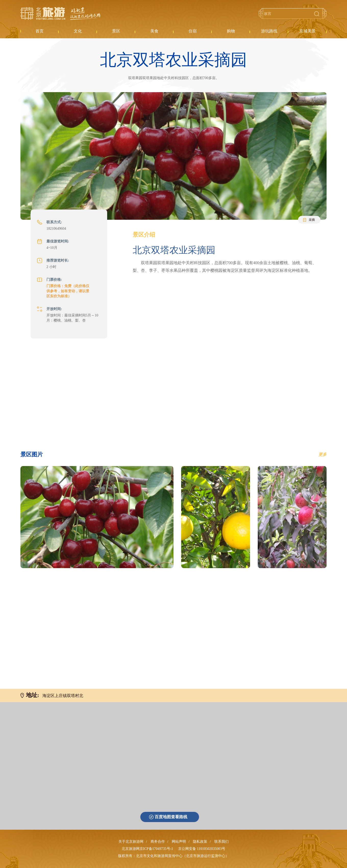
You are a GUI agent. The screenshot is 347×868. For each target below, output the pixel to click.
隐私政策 (200, 842)
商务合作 (158, 842)
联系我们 (221, 842)
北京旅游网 (60, 14)
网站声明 (179, 842)
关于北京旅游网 (131, 842)
